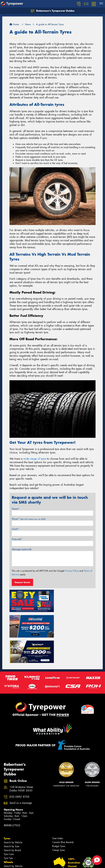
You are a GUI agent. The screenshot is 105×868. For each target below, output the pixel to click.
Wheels (8, 834)
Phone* (29, 519)
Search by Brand (12, 822)
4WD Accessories (13, 850)
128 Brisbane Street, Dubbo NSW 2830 (22, 761)
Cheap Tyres (59, 822)
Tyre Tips (8, 830)
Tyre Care (9, 826)
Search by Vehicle (13, 814)
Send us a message (21, 775)
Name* (16, 509)
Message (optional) (22, 549)
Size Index (58, 810)
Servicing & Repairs (14, 862)
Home (14, 24)
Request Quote (22, 582)
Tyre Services (10, 866)
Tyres (7, 810)
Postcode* (17, 539)
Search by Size (12, 818)
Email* (15, 529)
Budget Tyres (59, 818)
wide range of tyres (35, 459)
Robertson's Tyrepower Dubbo (53, 11)
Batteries (8, 854)
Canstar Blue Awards (63, 814)
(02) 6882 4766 (19, 769)
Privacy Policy (72, 571)
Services (9, 846)
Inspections (9, 858)
